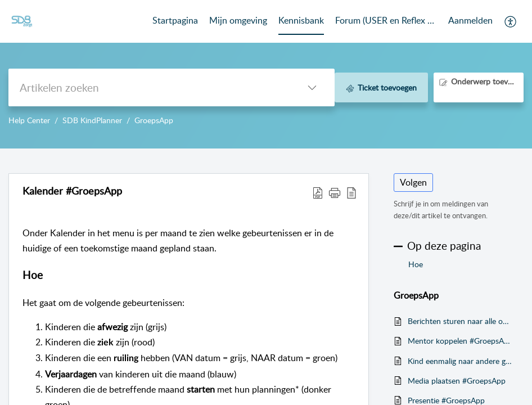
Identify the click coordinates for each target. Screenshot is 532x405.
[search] (149, 87)
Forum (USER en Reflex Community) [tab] (386, 20)
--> (266, 74)
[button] (511, 21)
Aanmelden (470, 20)
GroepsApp (154, 120)
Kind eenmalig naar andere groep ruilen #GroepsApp (460, 361)
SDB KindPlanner (92, 120)
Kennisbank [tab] (301, 20)
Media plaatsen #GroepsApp (457, 381)
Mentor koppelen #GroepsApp (460, 341)
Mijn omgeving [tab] (238, 20)
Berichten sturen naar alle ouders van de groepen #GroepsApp (460, 321)
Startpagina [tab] (175, 20)
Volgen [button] (413, 182)
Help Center (29, 120)
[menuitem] (470, 21)
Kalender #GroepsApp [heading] (72, 191)
